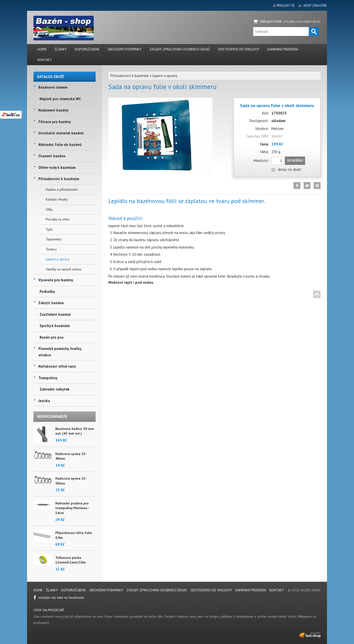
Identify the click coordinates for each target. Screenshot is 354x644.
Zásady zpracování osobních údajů (180, 49)
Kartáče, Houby (57, 199)
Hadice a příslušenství (62, 189)
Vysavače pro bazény (56, 280)
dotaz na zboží (286, 169)
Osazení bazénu (52, 156)
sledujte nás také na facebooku (59, 597)
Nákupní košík (271, 21)
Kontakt (45, 60)
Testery (51, 249)
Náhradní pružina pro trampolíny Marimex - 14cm (72, 508)
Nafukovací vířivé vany (57, 366)
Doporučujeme (87, 49)
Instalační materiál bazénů (61, 133)
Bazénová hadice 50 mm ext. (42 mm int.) (75, 431)
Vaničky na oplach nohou (64, 269)
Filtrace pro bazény (55, 122)
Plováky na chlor (58, 219)
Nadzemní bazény (53, 110)
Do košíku (295, 161)
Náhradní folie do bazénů (60, 145)
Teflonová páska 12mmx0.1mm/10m (71, 560)
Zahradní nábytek (55, 389)
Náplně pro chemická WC (60, 99)
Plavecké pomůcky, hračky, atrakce (60, 352)
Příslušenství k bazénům (59, 179)
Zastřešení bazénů (55, 314)
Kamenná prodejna (283, 49)
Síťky (49, 209)
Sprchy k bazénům (55, 326)
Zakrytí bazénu (51, 303)
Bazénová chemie (53, 87)
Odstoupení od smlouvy (239, 49)
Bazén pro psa (52, 337)
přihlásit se (286, 6)
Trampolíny (48, 378)
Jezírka (44, 401)
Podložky (47, 291)
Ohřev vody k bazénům (57, 167)
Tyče (49, 229)
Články (61, 49)
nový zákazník (315, 6)
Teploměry (54, 239)
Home (42, 49)
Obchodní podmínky (124, 49)
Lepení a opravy (58, 259)
